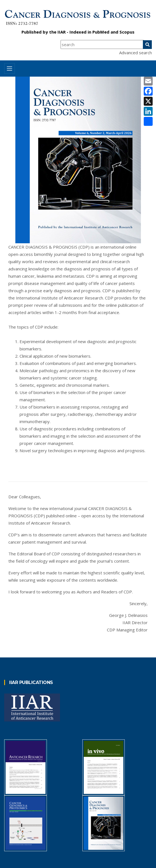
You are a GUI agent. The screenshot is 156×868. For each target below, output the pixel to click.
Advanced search (135, 53)
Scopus (127, 32)
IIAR (62, 32)
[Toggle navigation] (9, 69)
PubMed (101, 32)
